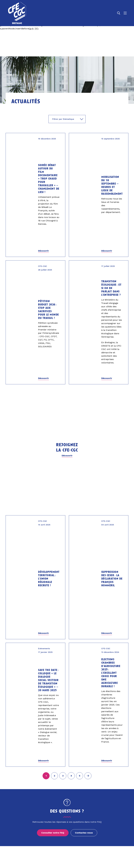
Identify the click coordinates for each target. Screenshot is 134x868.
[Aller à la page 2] (54, 776)
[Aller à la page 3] (63, 776)
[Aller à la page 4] (71, 776)
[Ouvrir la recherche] (119, 13)
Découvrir (43, 251)
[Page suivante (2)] (88, 776)
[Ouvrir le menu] (125, 13)
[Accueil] (17, 13)
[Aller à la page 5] (80, 776)
